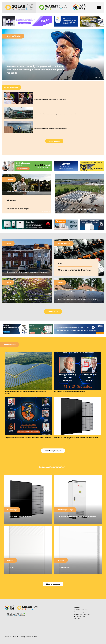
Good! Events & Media (17, 637)
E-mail (79, 619)
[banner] (27, 21)
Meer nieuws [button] (54, 141)
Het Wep (34, 637)
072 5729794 (81, 616)
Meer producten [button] (53, 584)
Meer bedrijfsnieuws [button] (53, 451)
